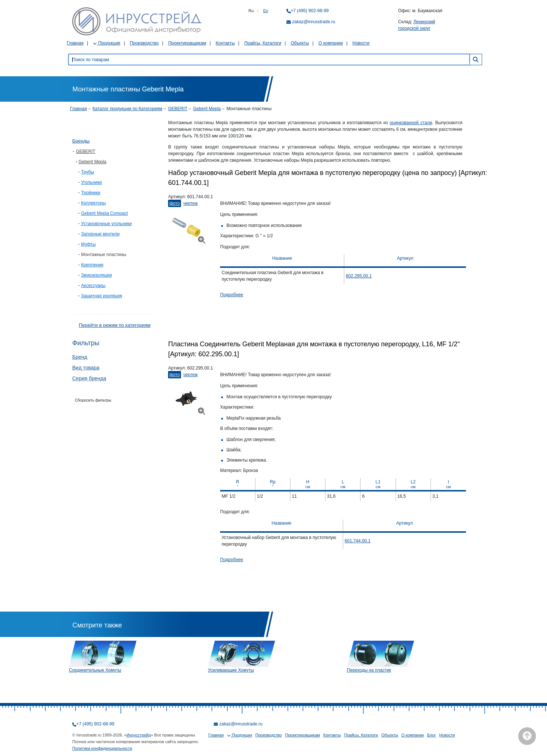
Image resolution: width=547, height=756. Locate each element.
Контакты (225, 43)
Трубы (88, 172)
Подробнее (231, 295)
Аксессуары (93, 286)
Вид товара (86, 368)
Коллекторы (93, 203)
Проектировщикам (187, 43)
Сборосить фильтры (93, 400)
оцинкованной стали (411, 123)
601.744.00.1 (358, 541)
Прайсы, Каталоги (263, 43)
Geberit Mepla (207, 109)
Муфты (88, 244)
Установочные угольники (106, 224)
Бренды (81, 141)
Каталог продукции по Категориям (127, 109)
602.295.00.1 (359, 276)
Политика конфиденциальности (102, 748)
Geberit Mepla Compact (104, 213)
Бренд (80, 357)
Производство (144, 43)
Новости (361, 43)
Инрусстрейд (139, 735)
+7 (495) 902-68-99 (310, 11)
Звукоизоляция (96, 275)
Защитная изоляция (102, 296)
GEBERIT (178, 109)
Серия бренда (89, 378)
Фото (174, 203)
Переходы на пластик (369, 670)
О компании (331, 43)
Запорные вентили (100, 234)
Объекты (300, 43)
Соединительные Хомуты (95, 670)
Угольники (91, 182)
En (266, 11)
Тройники (91, 193)
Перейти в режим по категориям (115, 325)
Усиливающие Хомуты (231, 670)
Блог (432, 735)
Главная (75, 43)
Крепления (92, 265)
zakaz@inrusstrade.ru (314, 22)
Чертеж (190, 203)
